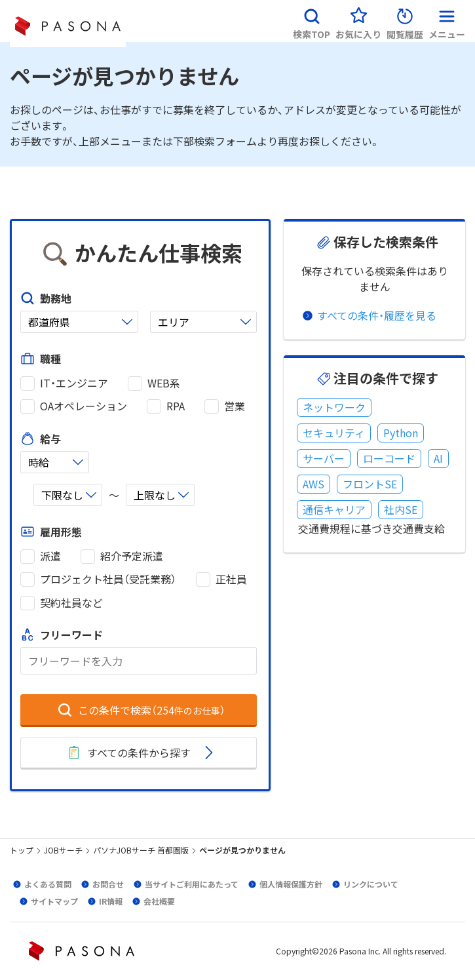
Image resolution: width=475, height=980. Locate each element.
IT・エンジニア (74, 383)
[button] (312, 21)
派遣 (50, 556)
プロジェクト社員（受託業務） (108, 579)
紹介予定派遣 (132, 556)
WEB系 (164, 383)
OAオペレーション (84, 406)
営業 (235, 406)
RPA (176, 406)
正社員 (231, 579)
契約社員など (71, 603)
